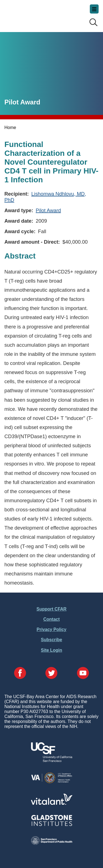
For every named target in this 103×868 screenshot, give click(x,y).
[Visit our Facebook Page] (20, 674)
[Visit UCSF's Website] (52, 760)
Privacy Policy (51, 629)
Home (10, 127)
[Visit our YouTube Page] (83, 674)
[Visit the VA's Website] (52, 782)
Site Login (51, 650)
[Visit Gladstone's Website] (52, 825)
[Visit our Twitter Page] (51, 674)
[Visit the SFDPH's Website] (52, 843)
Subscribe (51, 640)
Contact (52, 619)
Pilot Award (48, 210)
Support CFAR (51, 609)
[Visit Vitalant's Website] (52, 803)
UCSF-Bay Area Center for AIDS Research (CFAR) (32, 14)
